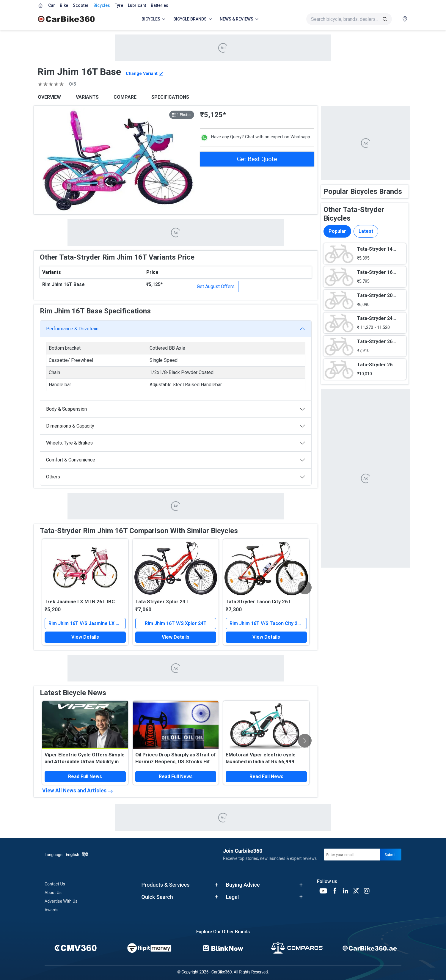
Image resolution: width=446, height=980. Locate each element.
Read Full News (85, 776)
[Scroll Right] (305, 588)
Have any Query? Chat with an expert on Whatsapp (255, 138)
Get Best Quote (257, 159)
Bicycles (102, 5)
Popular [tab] (337, 231)
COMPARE (125, 97)
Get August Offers (216, 286)
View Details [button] (85, 637)
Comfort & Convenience (71, 460)
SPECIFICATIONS (170, 97)
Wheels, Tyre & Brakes (69, 443)
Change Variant (145, 74)
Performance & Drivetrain (72, 329)
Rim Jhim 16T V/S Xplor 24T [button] (176, 623)
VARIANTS (87, 97)
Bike (64, 5)
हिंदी (85, 855)
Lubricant (137, 5)
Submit (391, 855)
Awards (52, 910)
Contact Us (55, 884)
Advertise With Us (61, 901)
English (73, 855)
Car (52, 5)
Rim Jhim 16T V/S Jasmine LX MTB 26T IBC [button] (87, 623)
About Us (53, 893)
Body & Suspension (66, 409)
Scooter (81, 5)
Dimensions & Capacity (70, 426)
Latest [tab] (366, 231)
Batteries (160, 5)
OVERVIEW (49, 97)
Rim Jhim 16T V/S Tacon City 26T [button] (266, 623)
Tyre (119, 5)
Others (53, 477)
